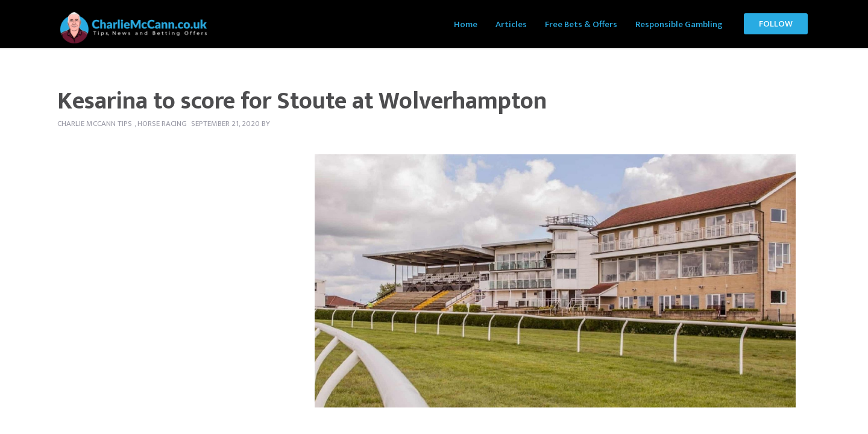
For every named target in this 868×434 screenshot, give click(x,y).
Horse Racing (162, 124)
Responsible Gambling (679, 24)
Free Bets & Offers (581, 24)
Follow (776, 24)
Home (466, 24)
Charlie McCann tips (95, 124)
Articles (511, 24)
